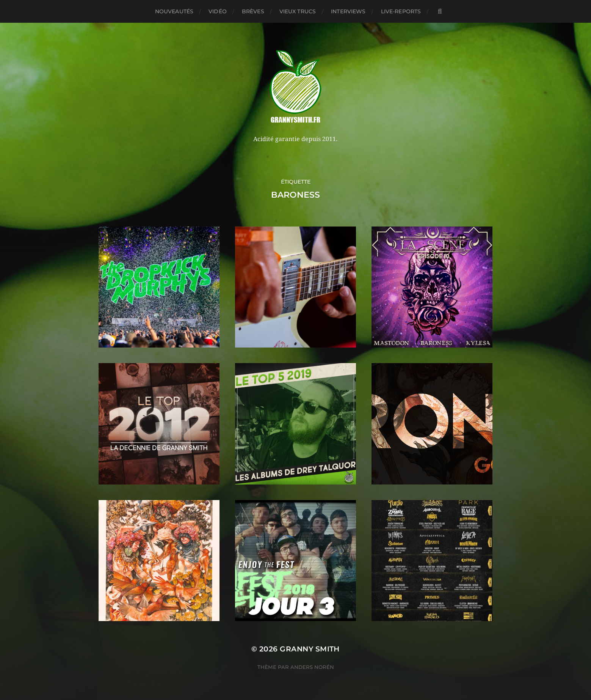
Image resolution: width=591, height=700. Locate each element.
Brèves (253, 11)
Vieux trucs (298, 11)
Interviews (348, 11)
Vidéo (218, 11)
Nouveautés (174, 11)
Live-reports (401, 11)
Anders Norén (312, 667)
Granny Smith (310, 649)
